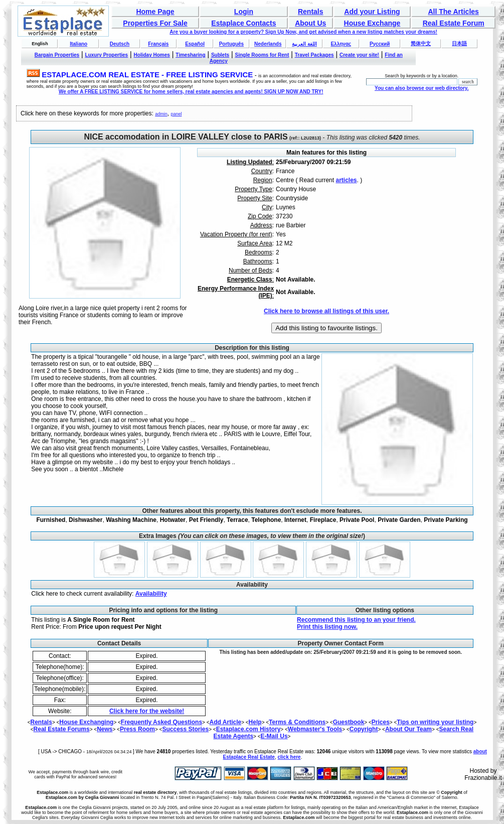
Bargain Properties (57, 55)
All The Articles (453, 12)
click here (289, 757)
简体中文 (421, 43)
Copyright (364, 729)
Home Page (155, 12)
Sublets (220, 55)
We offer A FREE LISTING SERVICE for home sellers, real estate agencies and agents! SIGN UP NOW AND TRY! (191, 92)
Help (255, 722)
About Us (310, 23)
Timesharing (190, 55)
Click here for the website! (147, 711)
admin (161, 114)
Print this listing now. (327, 627)
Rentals (311, 12)
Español (195, 44)
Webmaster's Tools (315, 729)
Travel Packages (314, 55)
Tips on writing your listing (435, 722)
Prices (381, 722)
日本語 (459, 43)
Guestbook (349, 722)
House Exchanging (86, 722)
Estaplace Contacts (243, 23)
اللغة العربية (304, 44)
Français (158, 44)
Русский (380, 44)
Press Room (137, 729)
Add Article (226, 722)
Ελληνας (341, 44)
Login (244, 12)
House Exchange (372, 23)
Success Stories (185, 729)
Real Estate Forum (454, 23)
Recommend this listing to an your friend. (356, 620)
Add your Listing (372, 12)
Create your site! (359, 55)
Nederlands (268, 44)
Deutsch (120, 44)
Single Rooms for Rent (262, 55)
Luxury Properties (107, 55)
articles (346, 180)
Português (231, 44)
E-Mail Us (274, 736)
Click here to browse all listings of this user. (326, 311)
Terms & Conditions (297, 722)
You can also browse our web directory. (422, 88)
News (105, 729)
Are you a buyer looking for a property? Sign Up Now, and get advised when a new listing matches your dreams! (303, 32)
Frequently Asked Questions (161, 722)
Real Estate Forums (62, 729)
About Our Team (408, 729)
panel (176, 114)
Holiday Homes (152, 55)
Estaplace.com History (248, 729)
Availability (151, 594)
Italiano (78, 44)
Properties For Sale (155, 23)
